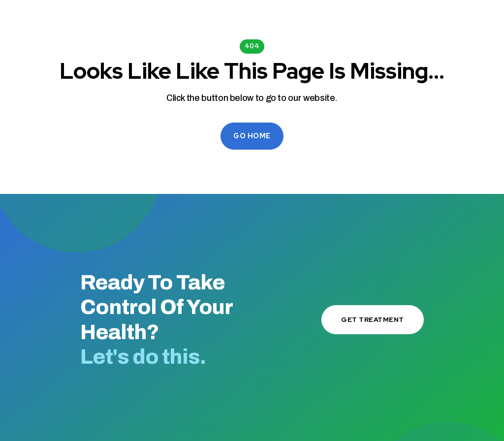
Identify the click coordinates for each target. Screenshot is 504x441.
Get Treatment (373, 319)
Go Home (252, 136)
